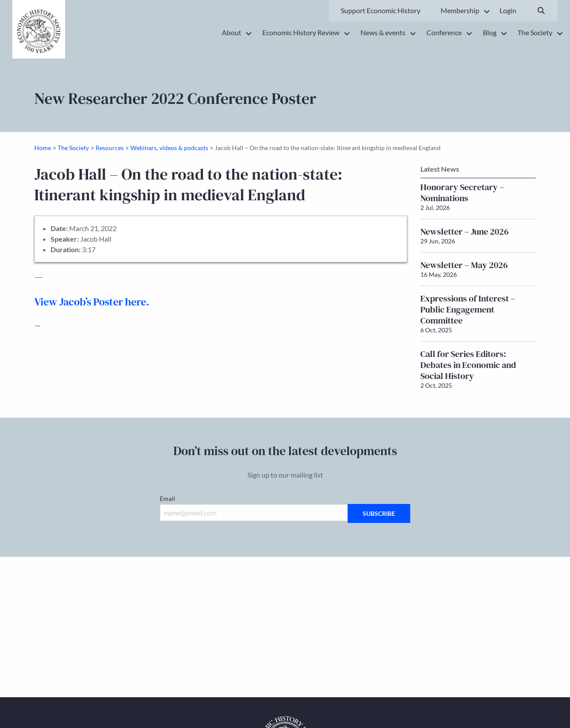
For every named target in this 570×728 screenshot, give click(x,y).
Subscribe (379, 513)
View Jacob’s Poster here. (92, 302)
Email (167, 498)
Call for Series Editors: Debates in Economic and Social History (468, 365)
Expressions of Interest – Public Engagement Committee (468, 309)
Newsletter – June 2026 (465, 232)
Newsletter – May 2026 (464, 265)
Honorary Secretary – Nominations (462, 193)
